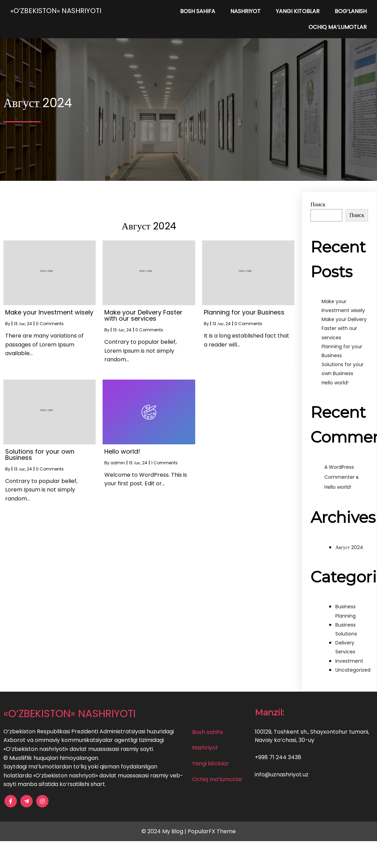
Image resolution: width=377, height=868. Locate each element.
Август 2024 (349, 547)
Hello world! (335, 383)
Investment (349, 661)
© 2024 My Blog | (165, 831)
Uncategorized (353, 670)
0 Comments (50, 324)
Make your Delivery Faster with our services (344, 328)
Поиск (318, 204)
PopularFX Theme (212, 831)
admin (118, 463)
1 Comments (164, 463)
